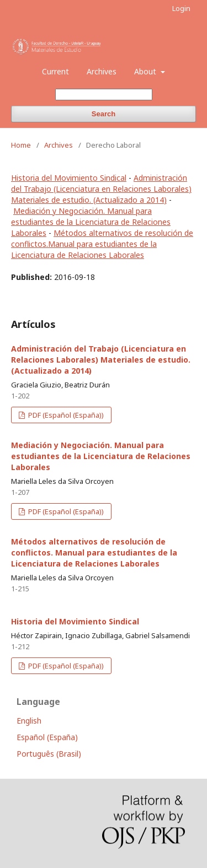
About (146, 71)
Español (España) (47, 737)
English (29, 721)
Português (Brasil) (49, 754)
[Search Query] (104, 95)
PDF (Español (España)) (65, 415)
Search (104, 114)
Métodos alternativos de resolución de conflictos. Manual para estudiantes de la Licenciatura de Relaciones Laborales (94, 552)
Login (181, 8)
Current (55, 71)
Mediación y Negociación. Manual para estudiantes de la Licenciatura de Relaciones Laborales (91, 222)
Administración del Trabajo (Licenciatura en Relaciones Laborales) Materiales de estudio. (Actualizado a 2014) (101, 189)
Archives (102, 71)
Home (21, 145)
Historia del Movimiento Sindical (69, 178)
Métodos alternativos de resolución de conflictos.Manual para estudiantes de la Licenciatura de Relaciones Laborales (102, 244)
